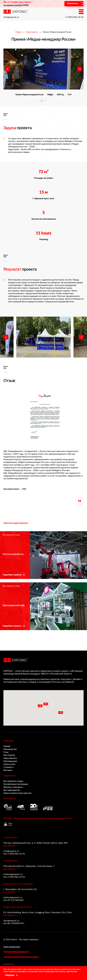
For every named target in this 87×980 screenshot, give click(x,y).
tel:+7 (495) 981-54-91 (14, 854)
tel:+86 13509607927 (14, 923)
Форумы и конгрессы (13, 787)
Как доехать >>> (12, 846)
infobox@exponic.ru (13, 874)
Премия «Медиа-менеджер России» (57, 32)
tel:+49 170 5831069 (13, 900)
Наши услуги (9, 764)
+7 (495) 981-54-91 (74, 17)
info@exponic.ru (11, 17)
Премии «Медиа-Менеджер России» (55, 818)
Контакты (8, 770)
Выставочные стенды (13, 781)
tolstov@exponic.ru (13, 897)
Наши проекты (32, 32)
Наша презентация (12, 947)
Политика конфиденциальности (16, 952)
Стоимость (8, 767)
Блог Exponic (9, 755)
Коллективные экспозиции (16, 784)
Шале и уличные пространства (17, 793)
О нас (6, 752)
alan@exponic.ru (11, 921)
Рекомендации (10, 761)
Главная (18, 32)
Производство (10, 749)
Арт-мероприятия (12, 790)
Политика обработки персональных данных (21, 957)
